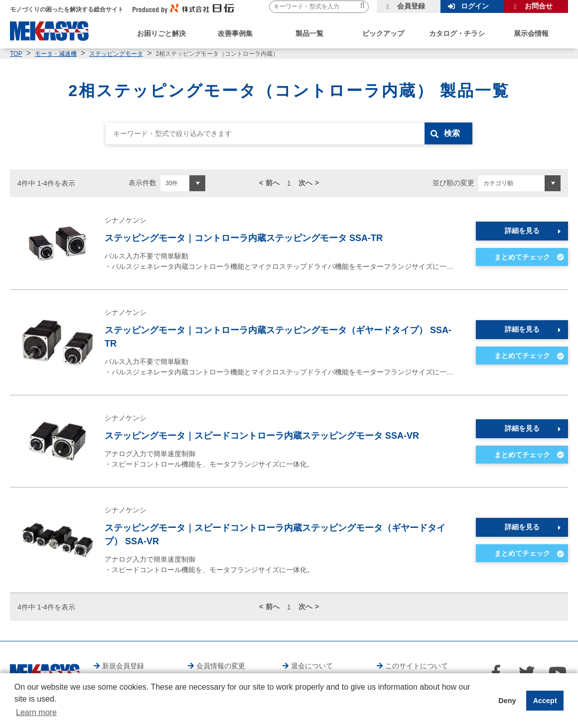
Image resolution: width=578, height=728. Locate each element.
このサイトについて (417, 666)
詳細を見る (522, 231)
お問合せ (539, 6)
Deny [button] (507, 701)
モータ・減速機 (56, 54)
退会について (312, 666)
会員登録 (411, 6)
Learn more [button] (36, 712)
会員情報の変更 (221, 666)
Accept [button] (545, 701)
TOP (16, 54)
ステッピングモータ (116, 54)
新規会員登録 (123, 666)
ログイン (475, 6)
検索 (452, 133)
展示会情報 (531, 33)
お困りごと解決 (161, 33)
